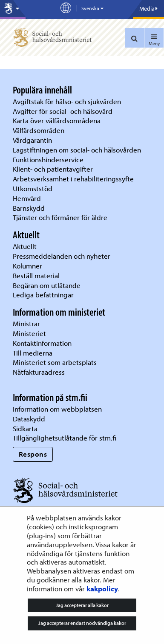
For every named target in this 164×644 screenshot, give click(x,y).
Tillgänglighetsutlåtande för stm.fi (65, 438)
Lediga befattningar (43, 295)
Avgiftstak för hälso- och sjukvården (67, 101)
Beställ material (36, 275)
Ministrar (26, 323)
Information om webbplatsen (57, 409)
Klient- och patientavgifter (53, 169)
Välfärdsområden (39, 130)
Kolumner (27, 266)
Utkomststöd (33, 188)
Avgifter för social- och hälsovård (63, 111)
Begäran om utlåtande (47, 285)
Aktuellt (25, 246)
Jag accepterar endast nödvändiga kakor (82, 623)
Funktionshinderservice (48, 160)
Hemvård (27, 198)
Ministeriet (29, 333)
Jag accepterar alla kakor (82, 605)
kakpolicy (102, 589)
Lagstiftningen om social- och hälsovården (77, 150)
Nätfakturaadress (39, 372)
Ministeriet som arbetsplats (55, 362)
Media (148, 8)
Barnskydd (29, 208)
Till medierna (33, 353)
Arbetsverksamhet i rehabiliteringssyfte (74, 179)
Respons (33, 454)
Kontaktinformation (42, 343)
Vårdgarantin (32, 140)
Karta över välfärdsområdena (57, 120)
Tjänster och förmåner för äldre (60, 217)
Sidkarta (25, 428)
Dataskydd (29, 419)
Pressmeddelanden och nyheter (62, 256)
